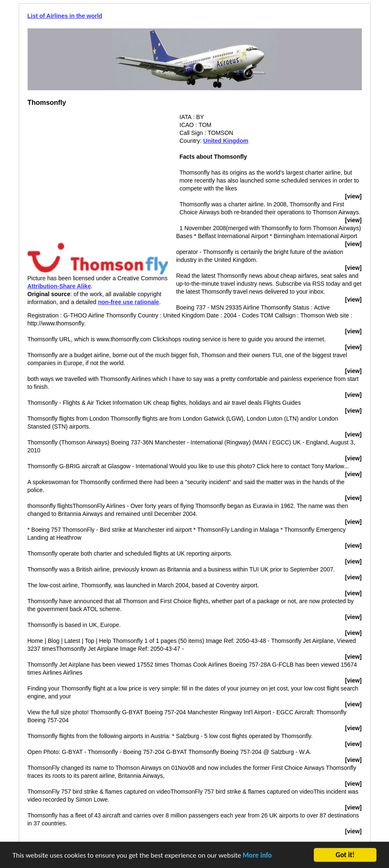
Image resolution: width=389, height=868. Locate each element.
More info (257, 856)
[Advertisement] (98, 172)
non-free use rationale (128, 302)
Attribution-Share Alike (59, 286)
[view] (353, 196)
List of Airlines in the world (65, 16)
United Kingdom (226, 141)
